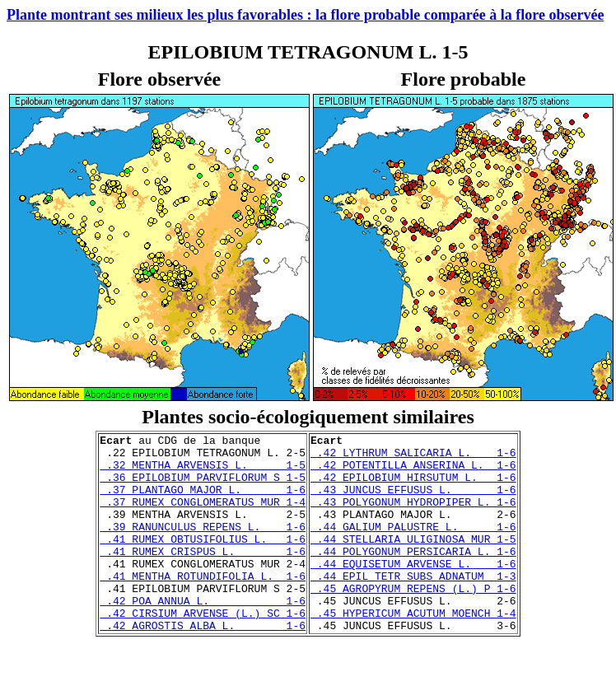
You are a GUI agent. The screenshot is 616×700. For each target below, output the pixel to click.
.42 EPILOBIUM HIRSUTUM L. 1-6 (413, 487)
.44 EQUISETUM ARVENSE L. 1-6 (413, 590)
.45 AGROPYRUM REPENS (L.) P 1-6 (413, 620)
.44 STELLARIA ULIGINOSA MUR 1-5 (413, 561)
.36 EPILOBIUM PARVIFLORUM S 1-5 (203, 487)
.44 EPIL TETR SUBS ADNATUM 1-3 (413, 605)
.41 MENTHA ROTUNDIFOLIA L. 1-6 (203, 605)
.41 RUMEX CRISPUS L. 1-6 (203, 576)
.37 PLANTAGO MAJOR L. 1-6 (203, 502)
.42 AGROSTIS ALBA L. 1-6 (203, 665)
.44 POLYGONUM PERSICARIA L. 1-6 (413, 576)
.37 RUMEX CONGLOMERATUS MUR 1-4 (203, 516)
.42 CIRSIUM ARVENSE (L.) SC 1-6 (203, 650)
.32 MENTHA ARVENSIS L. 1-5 (203, 472)
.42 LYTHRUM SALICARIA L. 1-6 (413, 457)
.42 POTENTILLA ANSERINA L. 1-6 (413, 472)
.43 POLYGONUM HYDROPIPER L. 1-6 (413, 516)
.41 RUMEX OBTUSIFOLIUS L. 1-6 (203, 561)
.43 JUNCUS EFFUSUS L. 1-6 (413, 502)
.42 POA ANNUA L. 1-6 (203, 635)
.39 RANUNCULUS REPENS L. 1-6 (203, 546)
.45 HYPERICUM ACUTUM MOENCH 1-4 (413, 650)
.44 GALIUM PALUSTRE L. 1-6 (413, 546)
